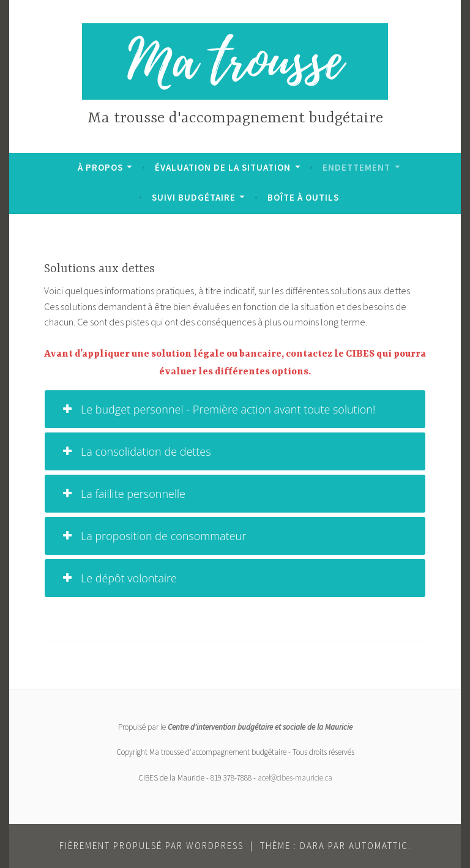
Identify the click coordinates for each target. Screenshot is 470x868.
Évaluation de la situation (223, 167)
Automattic (379, 846)
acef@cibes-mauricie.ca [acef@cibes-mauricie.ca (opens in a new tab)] (295, 778)
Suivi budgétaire (194, 197)
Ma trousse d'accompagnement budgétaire (235, 118)
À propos (100, 167)
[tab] (235, 409)
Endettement (356, 167)
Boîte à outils (303, 197)
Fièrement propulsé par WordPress (151, 846)
